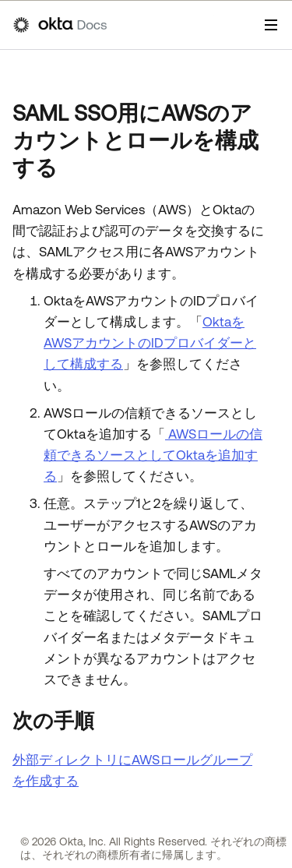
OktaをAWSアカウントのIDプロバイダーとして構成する (150, 343)
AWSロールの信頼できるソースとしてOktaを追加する (153, 455)
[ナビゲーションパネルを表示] (271, 25)
